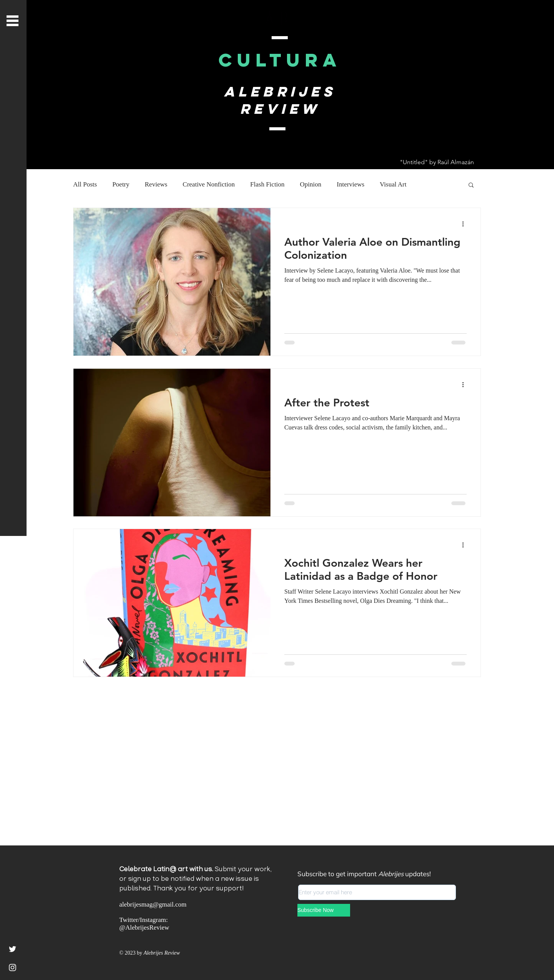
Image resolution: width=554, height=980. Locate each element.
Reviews (156, 184)
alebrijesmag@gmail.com (153, 904)
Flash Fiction (267, 184)
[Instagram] (13, 968)
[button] (13, 21)
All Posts (85, 184)
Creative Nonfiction (209, 184)
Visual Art (393, 184)
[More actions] (466, 224)
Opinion (311, 184)
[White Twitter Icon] (13, 949)
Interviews (350, 184)
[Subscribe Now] (324, 910)
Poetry (121, 184)
